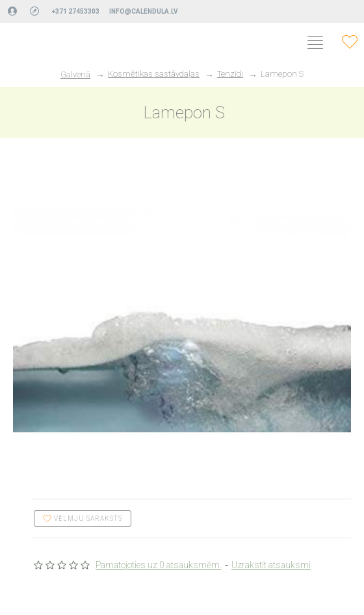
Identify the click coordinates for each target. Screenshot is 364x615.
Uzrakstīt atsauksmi (271, 565)
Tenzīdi (230, 74)
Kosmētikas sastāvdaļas (154, 74)
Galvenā (75, 74)
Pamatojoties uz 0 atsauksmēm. (159, 565)
